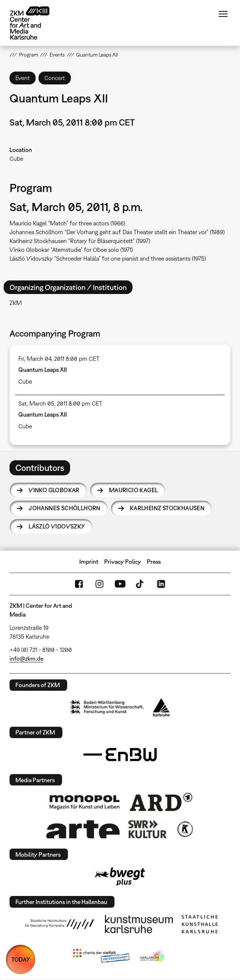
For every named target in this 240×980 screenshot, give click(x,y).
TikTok (141, 584)
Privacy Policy (123, 562)
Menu (223, 14)
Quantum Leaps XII (43, 370)
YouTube (120, 584)
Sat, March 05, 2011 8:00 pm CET (60, 403)
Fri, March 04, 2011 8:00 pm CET (59, 359)
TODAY (21, 959)
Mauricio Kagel (134, 490)
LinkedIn (161, 584)
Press (154, 562)
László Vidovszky (57, 526)
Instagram (99, 584)
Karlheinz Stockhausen (167, 508)
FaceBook (79, 584)
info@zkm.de (26, 658)
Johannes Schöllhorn (65, 508)
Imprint (89, 562)
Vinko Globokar (54, 490)
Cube (16, 159)
